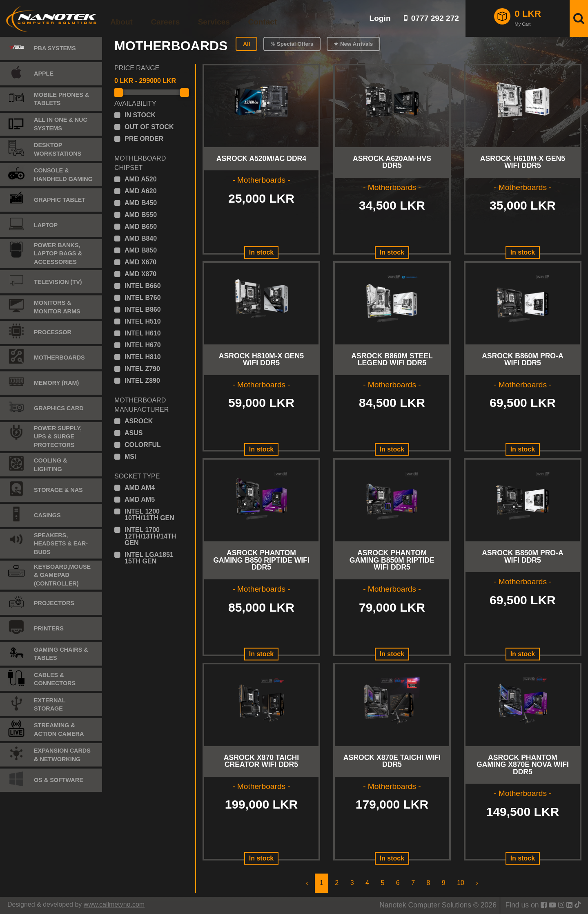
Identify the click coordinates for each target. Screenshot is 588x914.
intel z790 (142, 369)
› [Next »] (477, 883)
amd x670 (140, 262)
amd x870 (140, 274)
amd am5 (140, 500)
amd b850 (141, 250)
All (246, 44)
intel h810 (143, 357)
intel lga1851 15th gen (149, 558)
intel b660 (143, 286)
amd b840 (141, 239)
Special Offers (295, 44)
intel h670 (143, 345)
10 (461, 883)
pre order (144, 139)
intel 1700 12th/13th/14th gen (150, 536)
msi (130, 457)
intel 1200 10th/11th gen (149, 515)
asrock (139, 421)
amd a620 (141, 191)
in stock (140, 115)
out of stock (149, 127)
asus (134, 433)
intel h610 (143, 333)
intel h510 (143, 322)
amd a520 (141, 179)
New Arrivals (356, 44)
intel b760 (143, 298)
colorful (143, 445)
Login (380, 18)
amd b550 (141, 215)
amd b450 (141, 203)
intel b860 (143, 310)
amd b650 (141, 227)
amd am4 (140, 488)
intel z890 (142, 381)
